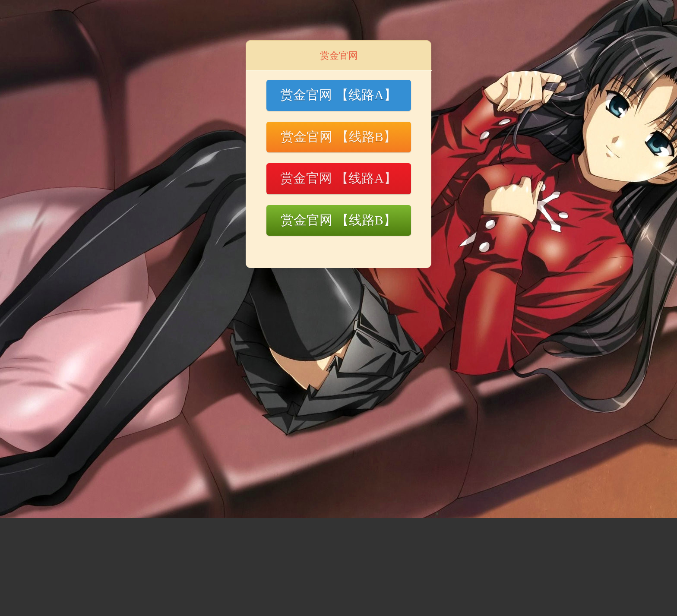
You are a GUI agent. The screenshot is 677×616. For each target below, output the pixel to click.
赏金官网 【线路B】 (338, 137)
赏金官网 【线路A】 (338, 95)
